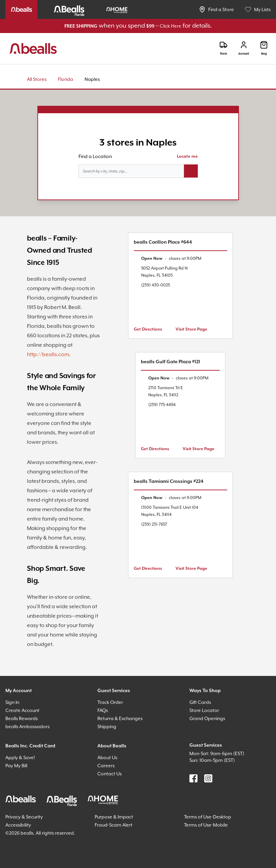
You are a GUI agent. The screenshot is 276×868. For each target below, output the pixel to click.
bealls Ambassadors (27, 726)
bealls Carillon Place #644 (163, 242)
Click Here (171, 26)
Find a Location (95, 156)
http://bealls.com (48, 354)
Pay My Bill (16, 766)
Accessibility (18, 825)
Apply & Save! (20, 757)
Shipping (107, 726)
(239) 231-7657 (154, 524)
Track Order (110, 702)
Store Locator (204, 710)
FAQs (103, 710)
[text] (171, 259)
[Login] (244, 48)
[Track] (223, 48)
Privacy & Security (24, 817)
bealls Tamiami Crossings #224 (169, 482)
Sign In (12, 702)
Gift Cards (200, 702)
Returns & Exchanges (120, 718)
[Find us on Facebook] (193, 778)
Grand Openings (207, 718)
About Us (107, 757)
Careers (106, 766)
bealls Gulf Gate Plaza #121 (171, 362)
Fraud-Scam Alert (114, 825)
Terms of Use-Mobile (206, 825)
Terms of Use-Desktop (208, 817)
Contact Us (110, 774)
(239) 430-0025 (156, 285)
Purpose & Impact (114, 817)
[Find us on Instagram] (208, 778)
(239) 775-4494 (162, 405)
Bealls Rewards (22, 718)
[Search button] (191, 171)
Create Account (22, 710)
